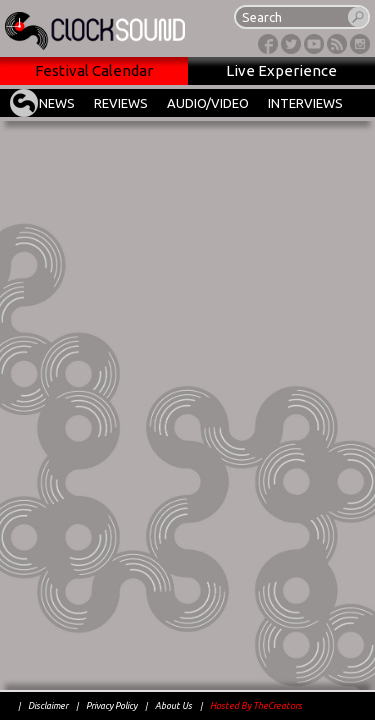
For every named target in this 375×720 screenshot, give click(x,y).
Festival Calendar (94, 70)
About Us (173, 706)
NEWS (57, 103)
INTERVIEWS (305, 103)
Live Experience (281, 70)
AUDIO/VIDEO (208, 103)
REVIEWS (121, 103)
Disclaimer (48, 706)
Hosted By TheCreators (256, 706)
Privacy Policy (111, 706)
